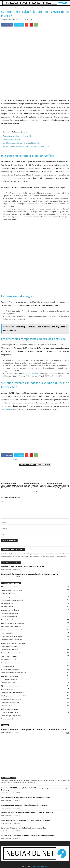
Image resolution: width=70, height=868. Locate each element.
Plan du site (58, 862)
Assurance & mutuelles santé (10, 602)
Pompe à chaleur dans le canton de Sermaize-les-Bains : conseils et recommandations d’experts (58, 436)
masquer (25, 107)
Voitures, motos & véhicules (10, 559)
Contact (19, 862)
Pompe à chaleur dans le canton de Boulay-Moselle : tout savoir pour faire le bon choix (12, 436)
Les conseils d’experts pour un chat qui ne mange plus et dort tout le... (28, 762)
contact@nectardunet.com (40, 815)
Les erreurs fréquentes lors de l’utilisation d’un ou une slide (24, 777)
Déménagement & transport (10, 651)
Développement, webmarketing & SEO (13, 645)
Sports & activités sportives (10, 595)
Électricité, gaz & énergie (7, 8)
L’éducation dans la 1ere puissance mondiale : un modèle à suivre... (35, 679)
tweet (15, 409)
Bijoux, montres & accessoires (11, 635)
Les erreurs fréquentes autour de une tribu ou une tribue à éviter (26, 769)
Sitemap (50, 862)
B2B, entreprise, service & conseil (12, 536)
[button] (67, 3)
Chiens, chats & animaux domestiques (13, 622)
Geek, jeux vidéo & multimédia (11, 648)
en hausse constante (30, 322)
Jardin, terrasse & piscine (9, 605)
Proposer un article (28, 862)
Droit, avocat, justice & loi (9, 628)
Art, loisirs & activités (8, 556)
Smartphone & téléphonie (9, 625)
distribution (8, 358)
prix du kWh (64, 140)
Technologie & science (8, 638)
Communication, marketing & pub (12, 585)
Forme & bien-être (7, 582)
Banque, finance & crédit (9, 569)
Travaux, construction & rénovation (12, 572)
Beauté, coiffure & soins (9, 609)
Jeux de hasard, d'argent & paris (11, 539)
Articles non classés (7, 668)
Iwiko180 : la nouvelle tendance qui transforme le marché (23, 515)
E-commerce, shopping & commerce (13, 592)
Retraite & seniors (7, 655)
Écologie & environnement (10, 658)
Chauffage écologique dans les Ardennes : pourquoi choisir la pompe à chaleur (35, 436)
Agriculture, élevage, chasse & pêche (13, 642)
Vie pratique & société (8, 542)
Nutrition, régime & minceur (10, 661)
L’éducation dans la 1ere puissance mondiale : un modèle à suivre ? (26, 747)
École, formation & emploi (9, 566)
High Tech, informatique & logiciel (12, 549)
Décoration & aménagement (10, 562)
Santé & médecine (7, 552)
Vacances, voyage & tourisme (10, 546)
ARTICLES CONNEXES (27, 414)
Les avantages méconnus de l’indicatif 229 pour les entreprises (25, 754)
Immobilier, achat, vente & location (12, 589)
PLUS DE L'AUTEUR (44, 414)
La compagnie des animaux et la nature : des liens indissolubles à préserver (30, 523)
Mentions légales (40, 862)
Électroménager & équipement (11, 665)
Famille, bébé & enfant (8, 615)
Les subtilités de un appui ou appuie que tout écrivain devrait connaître (28, 784)
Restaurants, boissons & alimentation (13, 579)
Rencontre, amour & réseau (10, 599)
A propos (12, 862)
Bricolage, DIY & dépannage (10, 618)
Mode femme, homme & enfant (11, 575)
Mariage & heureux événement (11, 612)
